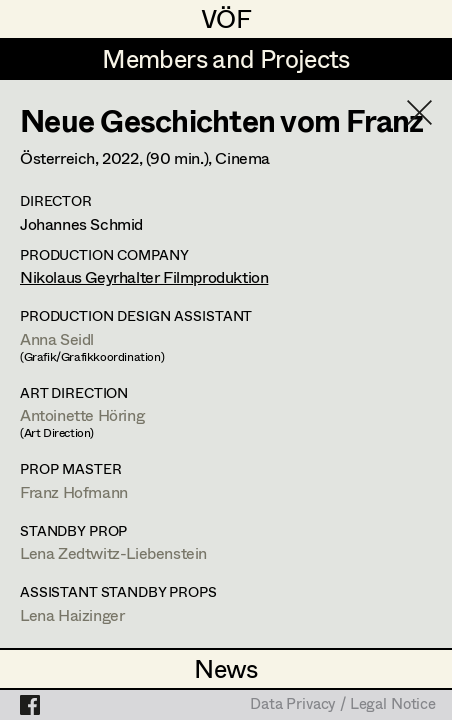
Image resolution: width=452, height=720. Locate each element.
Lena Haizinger (72, 614)
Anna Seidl (57, 338)
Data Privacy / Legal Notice (343, 705)
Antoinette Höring (82, 414)
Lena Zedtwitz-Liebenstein (113, 552)
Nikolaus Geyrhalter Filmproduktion (144, 276)
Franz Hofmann (74, 491)
